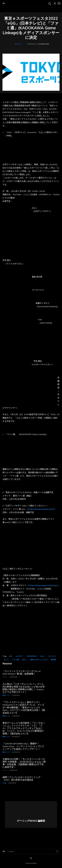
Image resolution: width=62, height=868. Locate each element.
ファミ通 (15, 660)
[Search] (57, 852)
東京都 (53, 660)
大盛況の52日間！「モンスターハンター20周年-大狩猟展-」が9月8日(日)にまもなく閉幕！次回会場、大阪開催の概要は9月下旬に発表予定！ (24, 763)
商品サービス (6, 695)
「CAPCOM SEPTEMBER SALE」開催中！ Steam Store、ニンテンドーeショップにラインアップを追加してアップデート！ (23, 746)
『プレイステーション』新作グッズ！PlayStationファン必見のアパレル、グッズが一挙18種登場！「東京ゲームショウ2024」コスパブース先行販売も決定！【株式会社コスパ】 (24, 708)
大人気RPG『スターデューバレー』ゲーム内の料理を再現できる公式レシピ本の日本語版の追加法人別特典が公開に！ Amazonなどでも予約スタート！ (24, 688)
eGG (11, 656)
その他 (4, 783)
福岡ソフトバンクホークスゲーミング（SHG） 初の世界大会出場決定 (21, 779)
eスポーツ (20, 656)
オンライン (52, 656)
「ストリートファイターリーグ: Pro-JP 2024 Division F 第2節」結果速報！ (22, 673)
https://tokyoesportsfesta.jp (43, 585)
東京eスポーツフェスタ (39, 660)
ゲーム (6, 660)
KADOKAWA (32, 656)
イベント (18, 44)
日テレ (25, 660)
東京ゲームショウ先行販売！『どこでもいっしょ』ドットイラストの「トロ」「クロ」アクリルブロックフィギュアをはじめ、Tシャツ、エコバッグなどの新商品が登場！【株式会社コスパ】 (24, 728)
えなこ (43, 656)
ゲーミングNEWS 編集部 (31, 821)
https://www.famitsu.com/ (41, 509)
